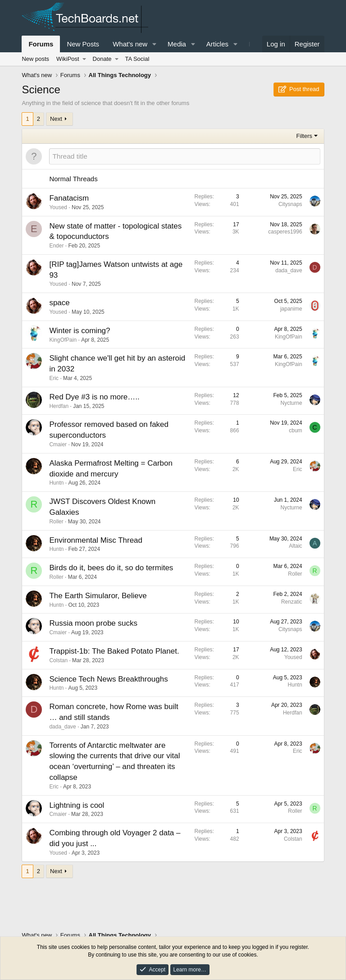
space (59, 303)
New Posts (83, 44)
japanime (291, 309)
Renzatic (292, 602)
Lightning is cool (77, 805)
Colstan (58, 660)
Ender (56, 246)
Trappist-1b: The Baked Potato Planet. (114, 651)
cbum (295, 430)
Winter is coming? (80, 331)
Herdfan (59, 406)
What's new (130, 44)
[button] (155, 44)
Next (56, 119)
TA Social (137, 59)
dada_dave (289, 270)
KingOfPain (63, 340)
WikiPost (68, 59)
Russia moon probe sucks (93, 623)
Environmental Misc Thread (96, 540)
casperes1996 (285, 232)
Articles (217, 44)
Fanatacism (69, 198)
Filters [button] (304, 136)
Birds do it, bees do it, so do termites (111, 568)
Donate (102, 59)
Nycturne (291, 403)
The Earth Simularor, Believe (98, 596)
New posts (35, 59)
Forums (41, 44)
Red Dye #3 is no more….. (94, 397)
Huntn (56, 483)
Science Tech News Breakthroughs (108, 679)
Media (177, 44)
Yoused (58, 207)
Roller (56, 522)
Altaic (295, 546)
